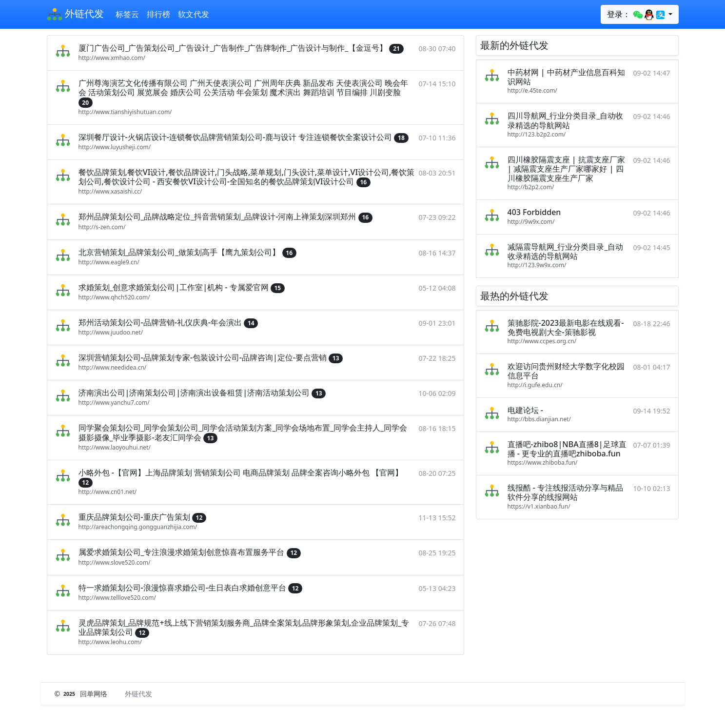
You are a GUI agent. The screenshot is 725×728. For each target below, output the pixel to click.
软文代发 (194, 14)
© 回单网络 (82, 694)
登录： (637, 15)
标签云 (127, 14)
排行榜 (158, 14)
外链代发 (75, 15)
